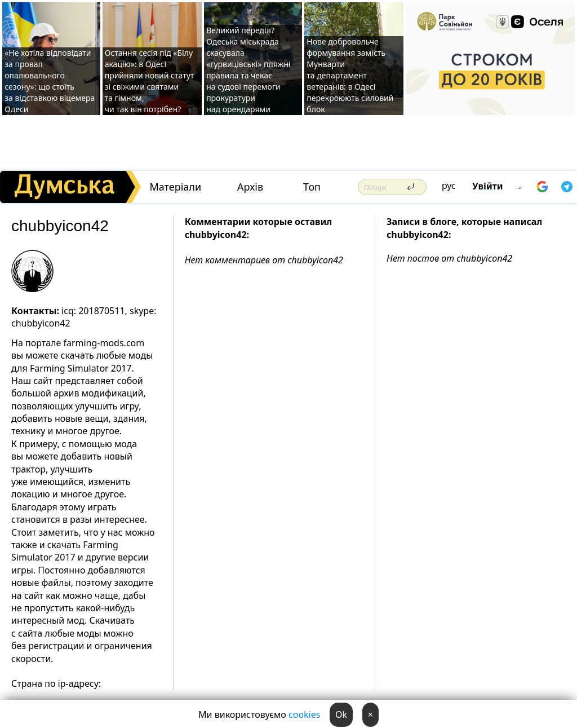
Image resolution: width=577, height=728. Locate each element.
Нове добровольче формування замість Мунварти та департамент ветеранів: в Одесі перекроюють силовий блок (350, 75)
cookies (304, 714)
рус (449, 186)
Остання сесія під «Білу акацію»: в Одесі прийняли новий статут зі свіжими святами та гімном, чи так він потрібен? (150, 81)
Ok (341, 714)
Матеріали (175, 187)
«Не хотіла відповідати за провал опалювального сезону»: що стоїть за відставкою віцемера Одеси (50, 81)
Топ (312, 187)
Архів (250, 187)
